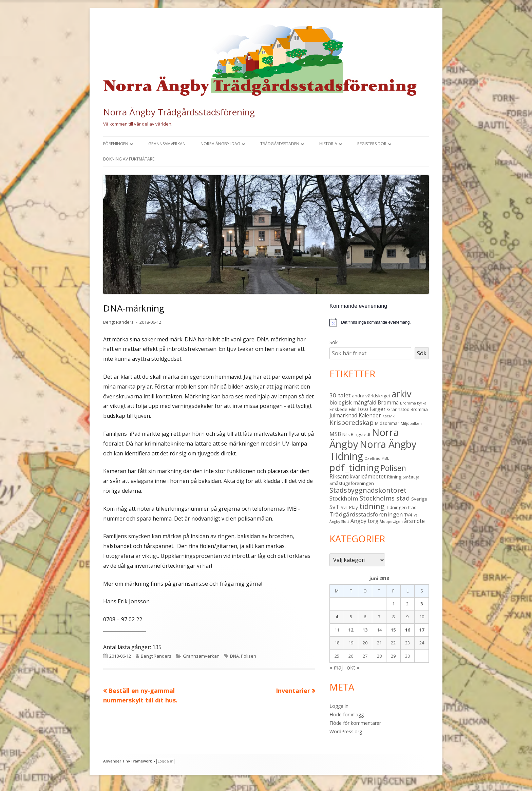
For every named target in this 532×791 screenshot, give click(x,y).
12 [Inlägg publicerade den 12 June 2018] (351, 630)
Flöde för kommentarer (355, 723)
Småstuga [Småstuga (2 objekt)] (411, 477)
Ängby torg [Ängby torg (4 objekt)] (364, 521)
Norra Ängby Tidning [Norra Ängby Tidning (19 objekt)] (373, 450)
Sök (334, 342)
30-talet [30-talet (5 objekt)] (340, 395)
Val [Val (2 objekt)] (416, 515)
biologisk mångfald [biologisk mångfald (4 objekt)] (353, 402)
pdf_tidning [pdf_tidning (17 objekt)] (354, 467)
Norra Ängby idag (220, 144)
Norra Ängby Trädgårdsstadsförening (179, 112)
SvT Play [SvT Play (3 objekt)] (349, 507)
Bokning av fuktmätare (129, 159)
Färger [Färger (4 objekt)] (378, 409)
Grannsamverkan (167, 144)
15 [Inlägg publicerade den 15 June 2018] (393, 630)
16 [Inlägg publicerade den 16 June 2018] (407, 630)
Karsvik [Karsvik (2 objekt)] (388, 416)
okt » (353, 667)
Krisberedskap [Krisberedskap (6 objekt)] (351, 422)
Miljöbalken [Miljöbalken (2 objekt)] (411, 423)
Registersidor (372, 144)
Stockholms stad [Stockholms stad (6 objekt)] (385, 498)
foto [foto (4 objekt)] (363, 409)
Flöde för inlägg (347, 714)
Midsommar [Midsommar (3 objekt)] (387, 423)
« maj (336, 667)
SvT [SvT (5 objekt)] (334, 507)
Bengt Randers (118, 322)
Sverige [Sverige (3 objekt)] (419, 499)
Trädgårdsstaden (280, 144)
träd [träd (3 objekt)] (412, 507)
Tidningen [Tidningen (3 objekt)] (396, 507)
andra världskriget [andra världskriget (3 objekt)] (371, 396)
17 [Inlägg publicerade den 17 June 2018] (422, 630)
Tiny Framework (137, 761)
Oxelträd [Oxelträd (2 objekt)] (372, 458)
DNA (234, 656)
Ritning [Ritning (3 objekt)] (394, 477)
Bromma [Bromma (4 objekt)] (388, 402)
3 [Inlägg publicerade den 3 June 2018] (422, 604)
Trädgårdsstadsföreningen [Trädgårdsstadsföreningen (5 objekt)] (366, 514)
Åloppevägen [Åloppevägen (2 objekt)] (391, 522)
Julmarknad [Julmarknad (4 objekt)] (343, 415)
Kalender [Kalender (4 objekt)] (370, 415)
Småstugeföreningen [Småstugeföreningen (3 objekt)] (352, 483)
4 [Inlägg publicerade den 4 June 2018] (337, 617)
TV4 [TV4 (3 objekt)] (408, 515)
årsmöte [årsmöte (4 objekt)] (414, 521)
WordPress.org (346, 731)
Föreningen (116, 144)
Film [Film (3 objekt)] (353, 409)
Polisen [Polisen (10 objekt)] (393, 468)
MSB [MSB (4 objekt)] (335, 434)
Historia (328, 144)
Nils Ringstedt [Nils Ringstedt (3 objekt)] (356, 434)
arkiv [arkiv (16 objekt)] (401, 394)
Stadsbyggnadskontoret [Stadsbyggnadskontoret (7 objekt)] (368, 490)
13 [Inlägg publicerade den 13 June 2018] (365, 630)
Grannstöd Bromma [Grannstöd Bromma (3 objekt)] (407, 409)
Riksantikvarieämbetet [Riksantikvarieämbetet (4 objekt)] (358, 476)
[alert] (379, 322)
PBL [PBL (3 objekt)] (386, 458)
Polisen (249, 656)
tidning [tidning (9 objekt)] (372, 506)
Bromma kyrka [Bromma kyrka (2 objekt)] (413, 403)
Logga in (339, 706)
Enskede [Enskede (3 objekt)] (338, 409)
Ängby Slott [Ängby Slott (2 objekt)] (339, 522)
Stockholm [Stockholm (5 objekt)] (344, 498)
